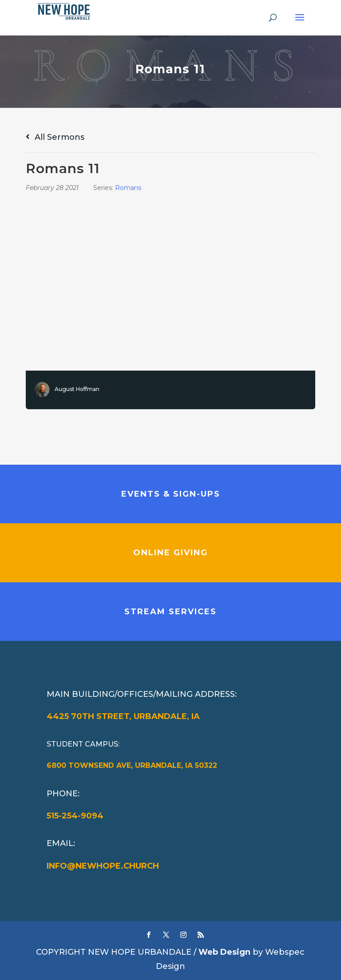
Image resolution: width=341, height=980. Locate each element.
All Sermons (55, 137)
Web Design (224, 952)
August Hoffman (77, 389)
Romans (128, 188)
